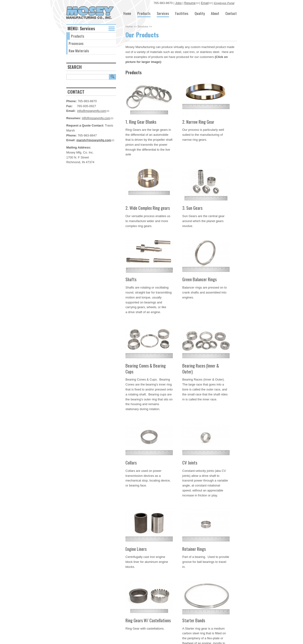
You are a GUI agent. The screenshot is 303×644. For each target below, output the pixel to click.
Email (206, 3)
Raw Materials (79, 51)
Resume (191, 3)
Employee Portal (224, 3)
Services (163, 13)
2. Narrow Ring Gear (198, 122)
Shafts (131, 279)
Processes (76, 43)
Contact (231, 13)
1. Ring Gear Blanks (141, 122)
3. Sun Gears (192, 208)
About (215, 13)
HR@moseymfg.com (98, 118)
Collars (131, 462)
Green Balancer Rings (199, 279)
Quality (200, 13)
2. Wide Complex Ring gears (148, 208)
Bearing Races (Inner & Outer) (201, 368)
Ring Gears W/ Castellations (148, 620)
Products (144, 13)
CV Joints (190, 462)
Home (127, 13)
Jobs (178, 3)
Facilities (182, 13)
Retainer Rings (194, 549)
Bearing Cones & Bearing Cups (146, 368)
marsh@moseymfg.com (95, 140)
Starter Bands (194, 620)
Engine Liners (136, 549)
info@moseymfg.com (93, 111)
